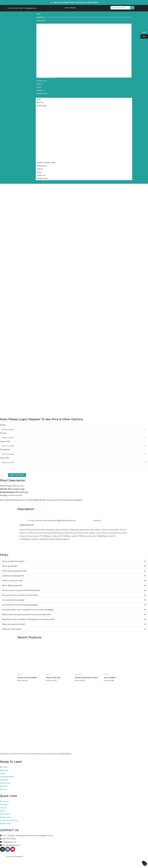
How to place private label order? (14, 571)
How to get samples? (10, 566)
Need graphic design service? (30, 544)
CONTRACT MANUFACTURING (46, 163)
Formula (3, 433)
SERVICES (40, 169)
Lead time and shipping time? (13, 576)
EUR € (143, 32)
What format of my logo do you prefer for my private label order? (27, 614)
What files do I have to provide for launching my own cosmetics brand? (28, 619)
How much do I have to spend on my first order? (20, 595)
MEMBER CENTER (42, 179)
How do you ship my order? (12, 581)
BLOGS (39, 172)
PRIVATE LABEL (42, 106)
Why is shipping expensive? (12, 585)
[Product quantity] (3, 475)
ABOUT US (40, 103)
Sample (3, 425)
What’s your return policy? (12, 629)
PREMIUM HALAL (42, 166)
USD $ (143, 37)
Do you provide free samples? (13, 561)
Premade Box (5, 449)
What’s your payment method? (14, 624)
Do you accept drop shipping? (13, 600)
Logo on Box (5, 458)
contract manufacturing (84, 520)
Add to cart (17, 475)
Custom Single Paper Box (37, 500)
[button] (74, 561)
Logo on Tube (5, 441)
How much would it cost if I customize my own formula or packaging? (28, 610)
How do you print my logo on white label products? (21, 590)
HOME (40, 99)
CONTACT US (41, 175)
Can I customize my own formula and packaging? (20, 605)
